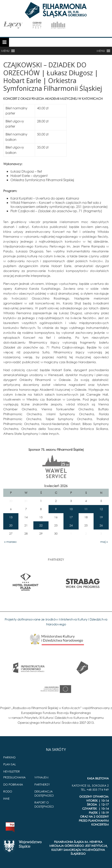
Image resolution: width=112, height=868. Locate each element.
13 (11, 517)
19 (101, 517)
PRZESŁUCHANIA (14, 777)
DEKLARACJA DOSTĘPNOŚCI (44, 793)
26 (101, 525)
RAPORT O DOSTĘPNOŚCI (44, 804)
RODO (8, 791)
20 (11, 525)
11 (86, 509)
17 (71, 517)
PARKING (9, 757)
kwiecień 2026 (56, 486)
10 (71, 509)
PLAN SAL (10, 764)
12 (101, 509)
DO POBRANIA (13, 784)
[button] (5, 51)
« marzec (11, 542)
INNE (6, 799)
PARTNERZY (42, 784)
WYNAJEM (41, 777)
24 (71, 525)
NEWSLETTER (12, 771)
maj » (104, 542)
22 (41, 525)
